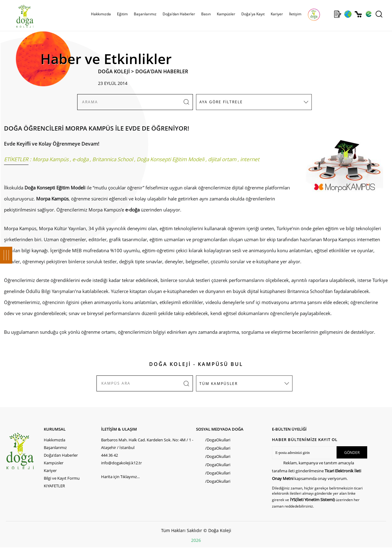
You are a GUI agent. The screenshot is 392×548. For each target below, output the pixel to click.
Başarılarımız (145, 14)
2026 (196, 540)
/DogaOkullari (218, 440)
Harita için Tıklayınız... (120, 477)
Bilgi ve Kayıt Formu (62, 478)
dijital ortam (222, 159)
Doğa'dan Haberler (179, 14)
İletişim (295, 14)
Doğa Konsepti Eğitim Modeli (170, 159)
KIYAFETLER (54, 486)
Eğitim (122, 14)
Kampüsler (226, 14)
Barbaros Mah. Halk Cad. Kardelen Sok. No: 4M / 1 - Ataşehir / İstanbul (147, 444)
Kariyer (277, 14)
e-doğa (80, 159)
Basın (206, 14)
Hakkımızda (101, 14)
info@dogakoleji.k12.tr (121, 463)
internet (250, 159)
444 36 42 (109, 455)
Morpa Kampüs (51, 159)
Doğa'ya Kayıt (253, 14)
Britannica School (113, 159)
